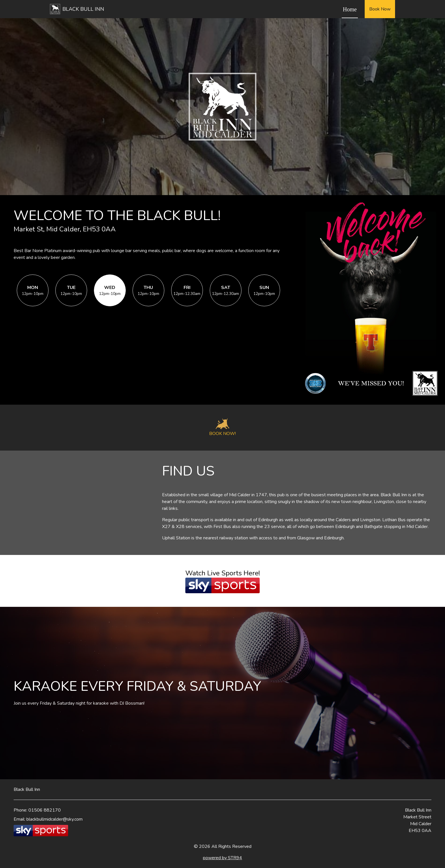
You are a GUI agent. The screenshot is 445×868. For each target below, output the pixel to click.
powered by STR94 (222, 858)
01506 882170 (45, 810)
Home (350, 9)
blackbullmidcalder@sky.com (54, 819)
